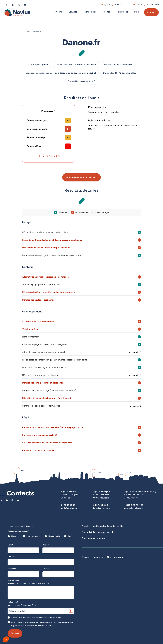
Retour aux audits (32, 31)
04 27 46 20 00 (101, 505)
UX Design (148, 543)
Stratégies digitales (105, 543)
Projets (59, 12)
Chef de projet (122, 591)
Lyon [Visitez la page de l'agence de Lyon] (106, 5)
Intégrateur (121, 587)
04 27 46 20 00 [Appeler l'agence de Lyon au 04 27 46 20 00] (121, 5)
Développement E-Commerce (120, 530)
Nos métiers (123, 572)
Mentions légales (89, 598)
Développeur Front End (126, 580)
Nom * (10, 545)
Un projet (15, 536)
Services (73, 12)
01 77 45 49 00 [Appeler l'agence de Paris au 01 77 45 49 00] (152, 5)
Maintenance (87, 553)
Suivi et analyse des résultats (107, 553)
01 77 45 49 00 (68, 505)
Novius (86, 572)
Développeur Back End (126, 583)
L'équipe (85, 580)
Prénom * (46, 545)
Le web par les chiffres (91, 583)
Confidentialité (88, 602)
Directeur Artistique (124, 595)
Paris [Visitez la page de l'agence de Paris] (138, 5)
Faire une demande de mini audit (81, 177)
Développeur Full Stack (126, 576)
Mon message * (30, 582)
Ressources (122, 12)
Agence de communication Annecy (140, 491)
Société (11, 557)
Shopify (141, 587)
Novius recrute (88, 591)
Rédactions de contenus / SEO (128, 543)
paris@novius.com (70, 508)
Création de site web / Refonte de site (103, 526)
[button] (6, 639)
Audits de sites (88, 543)
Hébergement (106, 534)
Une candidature (34, 536)
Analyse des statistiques (132, 553)
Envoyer (15, 633)
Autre (70, 536)
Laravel (141, 576)
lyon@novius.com (101, 508)
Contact (151, 12)
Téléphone (12, 568)
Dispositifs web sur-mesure (93, 530)
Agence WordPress (90, 534)
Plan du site (86, 610)
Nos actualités (88, 587)
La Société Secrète (90, 595)
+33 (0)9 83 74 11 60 (134, 505)
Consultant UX (122, 606)
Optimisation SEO (152, 553)
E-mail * (46, 568)
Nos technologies (147, 572)
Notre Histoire (88, 576)
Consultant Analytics (125, 602)
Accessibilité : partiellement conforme (98, 606)
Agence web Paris (69, 491)
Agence (107, 12)
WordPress (142, 580)
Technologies (90, 12)
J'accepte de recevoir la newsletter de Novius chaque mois (36, 617)
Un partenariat (54, 536)
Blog (136, 12)
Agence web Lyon (101, 491)
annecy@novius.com (134, 508)
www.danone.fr (88, 81)
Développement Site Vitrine (147, 530)
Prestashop (142, 583)
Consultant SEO (123, 598)
